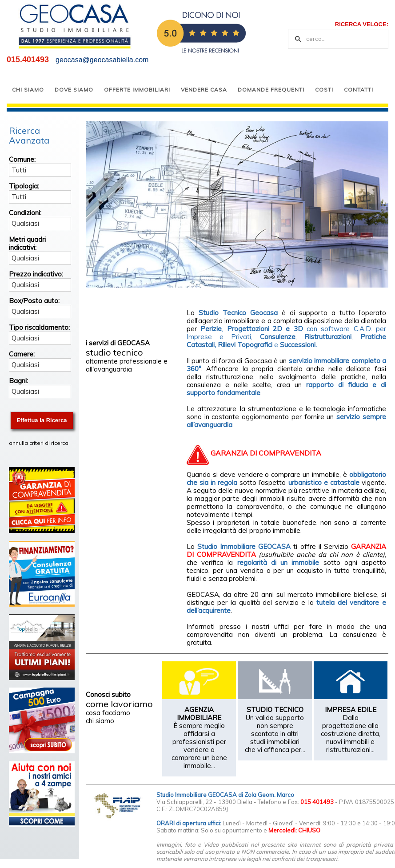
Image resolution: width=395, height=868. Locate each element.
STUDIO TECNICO (275, 710)
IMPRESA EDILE (351, 710)
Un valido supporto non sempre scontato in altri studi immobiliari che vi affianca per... (275, 734)
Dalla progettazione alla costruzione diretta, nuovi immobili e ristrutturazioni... (351, 734)
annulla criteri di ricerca (39, 443)
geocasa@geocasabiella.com (102, 60)
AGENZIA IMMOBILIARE (199, 714)
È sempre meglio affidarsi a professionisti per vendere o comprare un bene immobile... (199, 746)
